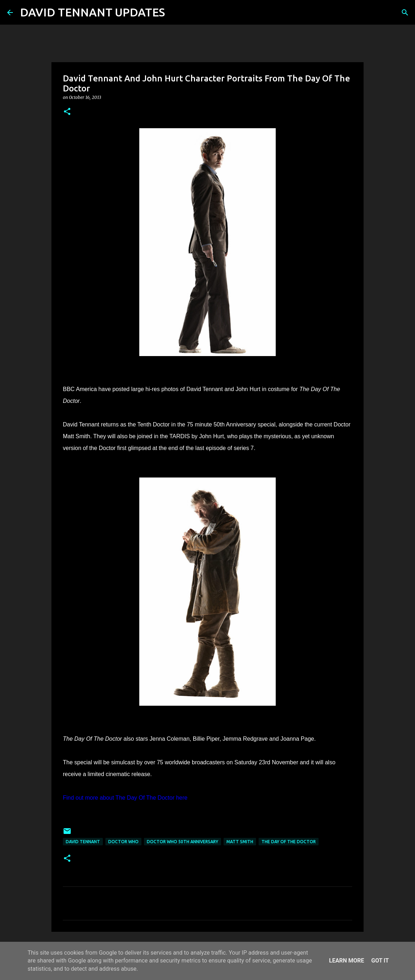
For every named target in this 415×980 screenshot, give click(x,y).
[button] (67, 112)
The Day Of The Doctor (289, 842)
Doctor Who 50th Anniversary (182, 842)
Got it (380, 961)
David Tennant (83, 842)
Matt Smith (240, 842)
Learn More (346, 961)
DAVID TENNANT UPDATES (92, 12)
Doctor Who (123, 842)
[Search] (175, 12)
